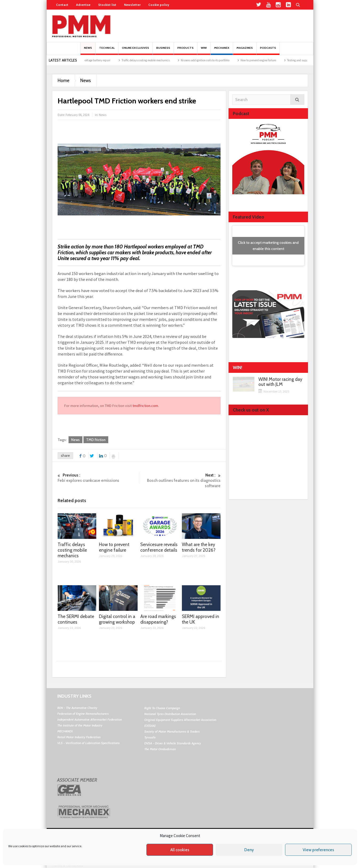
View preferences (318, 850)
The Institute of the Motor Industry (80, 725)
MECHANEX (65, 731)
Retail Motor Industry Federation (79, 737)
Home (63, 80)
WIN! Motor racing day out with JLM (280, 382)
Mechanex (222, 51)
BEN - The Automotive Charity (77, 708)
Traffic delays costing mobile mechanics (151, 60)
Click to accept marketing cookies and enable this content (268, 246)
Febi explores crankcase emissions (98, 478)
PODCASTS (268, 51)
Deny (249, 850)
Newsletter (132, 5)
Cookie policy (159, 5)
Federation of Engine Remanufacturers (83, 714)
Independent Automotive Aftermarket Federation (90, 719)
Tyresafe (150, 737)
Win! (204, 51)
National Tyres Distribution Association (170, 714)
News (88, 51)
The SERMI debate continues (76, 619)
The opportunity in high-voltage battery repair (88, 60)
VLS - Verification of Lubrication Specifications (89, 743)
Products (185, 51)
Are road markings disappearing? (158, 619)
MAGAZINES (245, 51)
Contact (62, 5)
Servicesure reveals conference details (159, 547)
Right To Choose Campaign (162, 708)
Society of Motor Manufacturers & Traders (172, 731)
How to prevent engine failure (264, 60)
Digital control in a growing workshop (117, 619)
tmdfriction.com (145, 406)
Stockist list (107, 5)
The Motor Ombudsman (160, 749)
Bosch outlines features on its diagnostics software (180, 480)
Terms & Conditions (67, 865)
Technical (107, 51)
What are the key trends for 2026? (199, 547)
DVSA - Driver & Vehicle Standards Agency (173, 743)
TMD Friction (96, 440)
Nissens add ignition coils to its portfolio (210, 60)
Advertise (83, 5)
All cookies (180, 850)
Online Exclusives (135, 51)
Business (163, 51)
